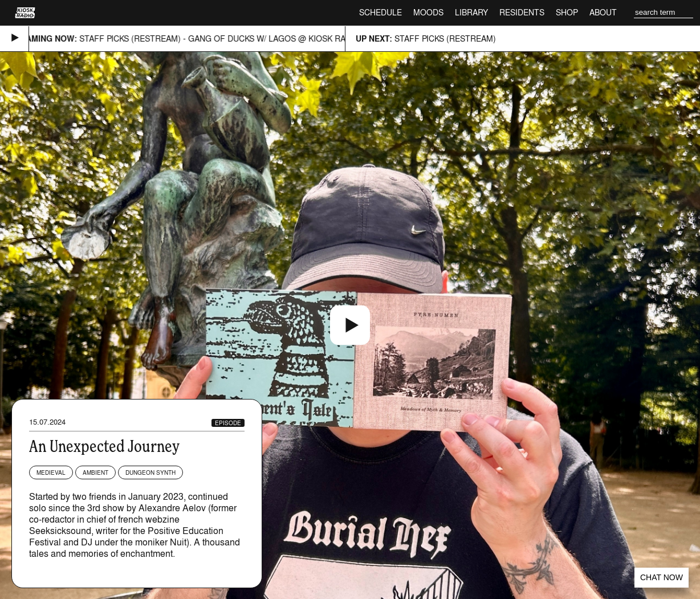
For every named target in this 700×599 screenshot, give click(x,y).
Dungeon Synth (150, 472)
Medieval (51, 472)
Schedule (380, 12)
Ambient (95, 472)
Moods (428, 12)
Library (471, 12)
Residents (522, 12)
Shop (567, 12)
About (603, 12)
